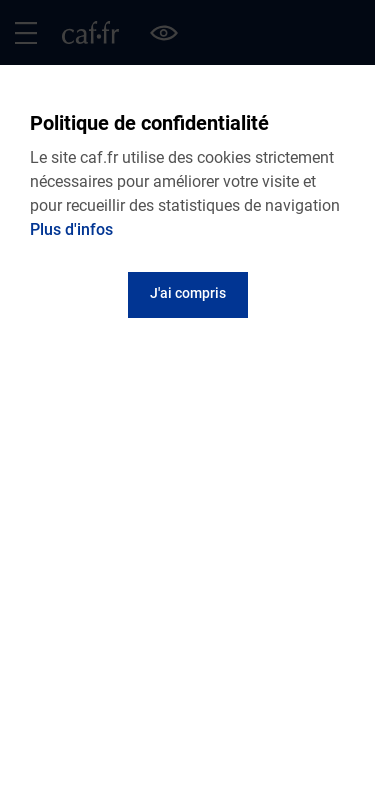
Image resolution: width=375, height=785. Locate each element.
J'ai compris (188, 293)
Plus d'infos (71, 229)
